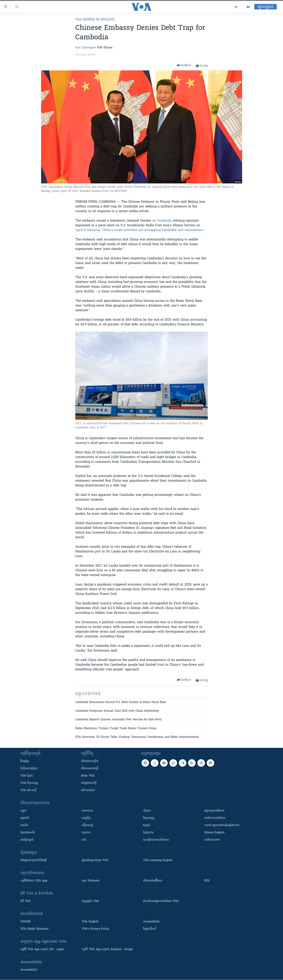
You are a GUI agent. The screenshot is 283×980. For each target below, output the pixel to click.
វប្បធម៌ (147, 825)
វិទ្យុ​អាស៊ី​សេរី (150, 929)
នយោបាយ (87, 811)
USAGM (25, 922)
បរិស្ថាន (147, 811)
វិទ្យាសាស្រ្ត (149, 818)
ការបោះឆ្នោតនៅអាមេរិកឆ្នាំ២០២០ (222, 825)
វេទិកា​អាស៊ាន (88, 790)
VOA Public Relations (34, 929)
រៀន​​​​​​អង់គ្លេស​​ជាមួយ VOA (95, 860)
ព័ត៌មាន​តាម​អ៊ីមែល (153, 881)
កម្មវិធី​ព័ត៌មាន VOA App (34, 881)
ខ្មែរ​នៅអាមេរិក (28, 833)
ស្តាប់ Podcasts (91, 881)
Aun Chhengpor (86, 48)
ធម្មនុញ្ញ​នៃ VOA (90, 901)
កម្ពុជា (23, 811)
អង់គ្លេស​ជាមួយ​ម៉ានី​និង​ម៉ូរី (34, 860)
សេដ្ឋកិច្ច (86, 818)
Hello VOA (88, 776)
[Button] (184, 66)
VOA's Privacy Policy (96, 929)
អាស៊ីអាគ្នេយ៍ (27, 840)
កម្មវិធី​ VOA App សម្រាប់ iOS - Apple (42, 949)
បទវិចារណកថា (212, 840)
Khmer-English (214, 833)
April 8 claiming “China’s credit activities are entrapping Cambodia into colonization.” (140, 230)
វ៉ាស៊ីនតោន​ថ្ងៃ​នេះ (29, 769)
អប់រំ (84, 840)
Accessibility (151, 922)
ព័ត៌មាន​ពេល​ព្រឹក (90, 761)
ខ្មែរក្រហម (148, 833)
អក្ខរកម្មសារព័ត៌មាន (214, 811)
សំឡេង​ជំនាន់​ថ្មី (89, 783)
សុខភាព (86, 833)
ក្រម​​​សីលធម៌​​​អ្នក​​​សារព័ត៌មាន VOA (161, 901)
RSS (207, 881)
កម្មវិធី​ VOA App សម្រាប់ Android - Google (107, 949)
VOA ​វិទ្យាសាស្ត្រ (29, 783)
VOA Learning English (158, 860)
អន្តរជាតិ (25, 818)
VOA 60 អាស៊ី (28, 790)
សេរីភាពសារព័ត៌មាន (215, 818)
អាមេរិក (24, 825)
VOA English (90, 922)
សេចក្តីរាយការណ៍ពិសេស (156, 840)
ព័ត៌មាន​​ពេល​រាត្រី (90, 769)
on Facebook (162, 221)
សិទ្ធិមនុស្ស (87, 825)
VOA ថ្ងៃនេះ (27, 776)
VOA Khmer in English (95, 20)
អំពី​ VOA (26, 901)
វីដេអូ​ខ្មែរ (25, 761)
